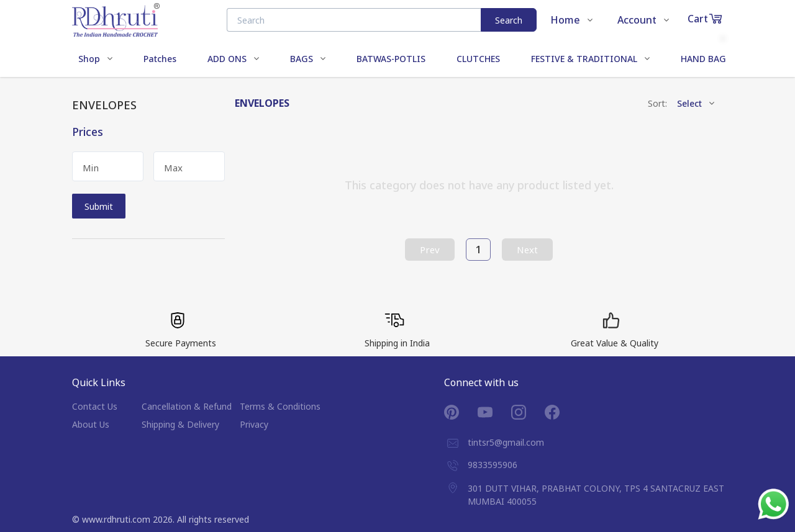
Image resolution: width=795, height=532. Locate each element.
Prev (430, 250)
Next (527, 250)
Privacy (254, 424)
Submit (99, 206)
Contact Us (95, 406)
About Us (91, 424)
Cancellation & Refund (187, 406)
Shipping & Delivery (180, 424)
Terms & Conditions (280, 406)
